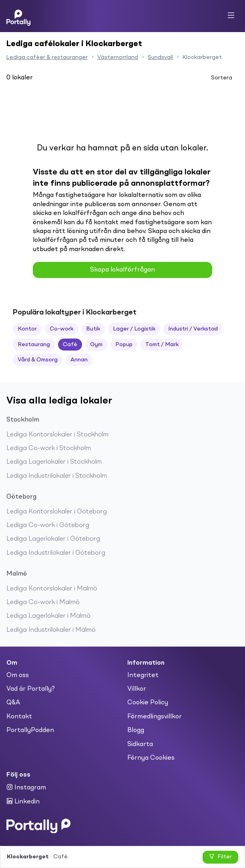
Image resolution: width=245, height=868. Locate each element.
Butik (93, 329)
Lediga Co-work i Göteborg (48, 525)
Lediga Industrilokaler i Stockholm (57, 476)
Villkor (137, 689)
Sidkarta (140, 744)
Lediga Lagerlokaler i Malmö (48, 616)
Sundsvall (160, 57)
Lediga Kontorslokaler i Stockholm (57, 435)
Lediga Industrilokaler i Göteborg (56, 553)
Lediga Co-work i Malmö (43, 602)
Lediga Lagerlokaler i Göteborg (53, 539)
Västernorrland (118, 57)
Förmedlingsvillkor (155, 717)
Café (70, 345)
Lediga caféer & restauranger (47, 57)
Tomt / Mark (162, 345)
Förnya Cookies (151, 758)
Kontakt (19, 717)
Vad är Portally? (31, 689)
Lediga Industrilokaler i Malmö (51, 630)
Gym (96, 345)
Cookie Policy (148, 703)
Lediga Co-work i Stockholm (49, 448)
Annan (79, 360)
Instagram (26, 787)
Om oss (18, 675)
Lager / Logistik (134, 329)
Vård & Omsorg (38, 360)
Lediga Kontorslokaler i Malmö (52, 589)
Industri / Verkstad (193, 329)
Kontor (27, 329)
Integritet (143, 675)
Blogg (136, 730)
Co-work (61, 329)
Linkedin (23, 801)
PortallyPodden (30, 730)
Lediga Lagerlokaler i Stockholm (54, 462)
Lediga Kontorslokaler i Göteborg (57, 512)
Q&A (13, 703)
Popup (124, 345)
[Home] (18, 16)
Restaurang (34, 345)
